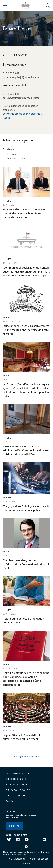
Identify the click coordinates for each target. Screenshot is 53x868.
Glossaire (9, 801)
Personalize (28, 864)
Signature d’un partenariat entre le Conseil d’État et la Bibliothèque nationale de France (24, 213)
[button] (48, 5)
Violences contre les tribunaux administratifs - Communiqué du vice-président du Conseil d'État (26, 450)
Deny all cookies (39, 859)
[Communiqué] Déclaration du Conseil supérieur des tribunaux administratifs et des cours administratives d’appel (26, 272)
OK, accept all (17, 859)
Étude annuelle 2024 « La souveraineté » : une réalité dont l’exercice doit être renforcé (26, 330)
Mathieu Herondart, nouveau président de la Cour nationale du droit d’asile (26, 564)
